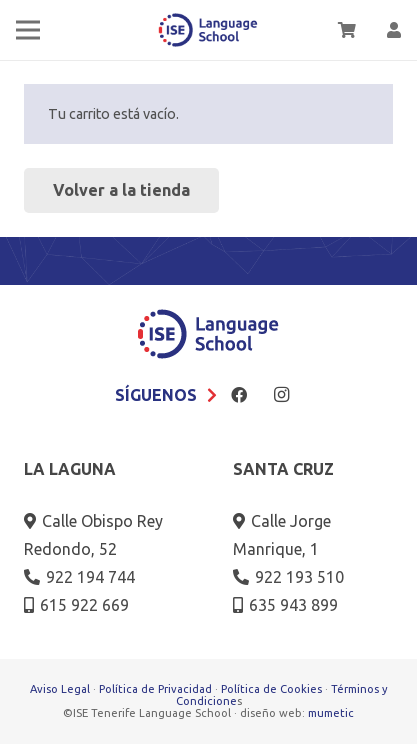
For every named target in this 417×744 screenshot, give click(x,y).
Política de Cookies (271, 689)
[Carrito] (346, 30)
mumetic (331, 713)
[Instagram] (282, 395)
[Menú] (28, 30)
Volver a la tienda (121, 190)
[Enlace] (394, 30)
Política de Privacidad (155, 689)
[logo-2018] (208, 30)
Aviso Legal (60, 689)
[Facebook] (239, 395)
